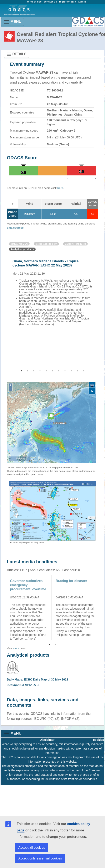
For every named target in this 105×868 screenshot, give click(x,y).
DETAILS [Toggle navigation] (16, 54)
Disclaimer (47, 740)
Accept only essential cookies (40, 858)
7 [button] (59, 371)
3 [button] (34, 371)
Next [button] (99, 311)
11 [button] (84, 371)
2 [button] (27, 371)
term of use (34, 2)
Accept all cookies (32, 848)
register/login (68, 2)
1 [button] (21, 371)
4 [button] (40, 371)
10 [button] (77, 371)
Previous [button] (6, 311)
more (16, 649)
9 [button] (71, 371)
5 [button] (46, 371)
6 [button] (52, 371)
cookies (99, 740)
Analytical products (22, 249)
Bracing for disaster (71, 581)
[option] (54, 292)
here (60, 188)
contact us (50, 2)
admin (82, 2)
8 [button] (65, 371)
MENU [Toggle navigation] (13, 22)
